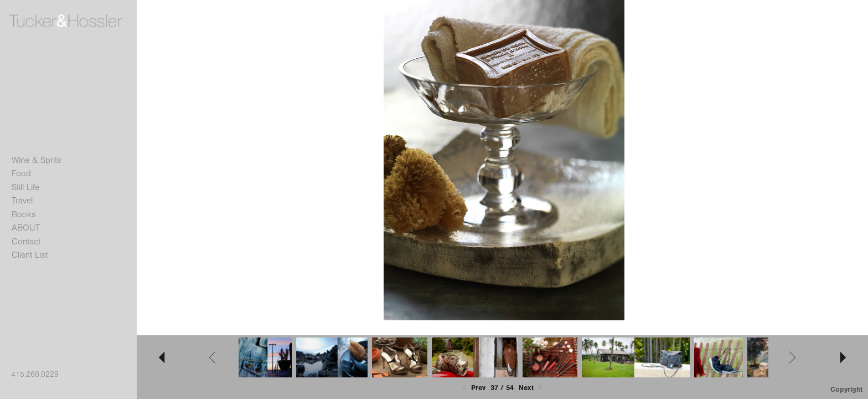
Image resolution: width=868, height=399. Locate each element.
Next (531, 388)
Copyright (846, 389)
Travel (22, 201)
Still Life (25, 187)
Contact (26, 242)
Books (24, 214)
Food (21, 173)
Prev (473, 388)
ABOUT (26, 228)
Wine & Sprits (37, 160)
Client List (30, 255)
